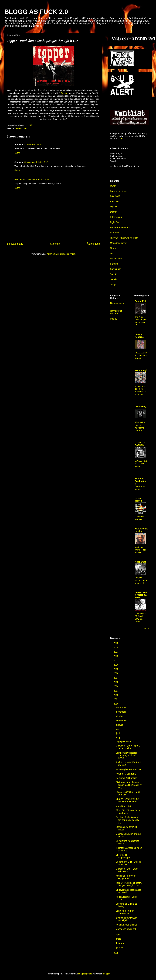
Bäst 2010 (115, 202)
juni (118, 733)
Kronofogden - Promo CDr (129, 769)
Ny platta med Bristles (126, 925)
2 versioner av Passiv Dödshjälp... (126, 919)
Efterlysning (116, 217)
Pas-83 (114, 319)
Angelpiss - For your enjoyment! (126, 877)
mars (119, 939)
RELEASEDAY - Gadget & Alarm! (141, 355)
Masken (18, 180)
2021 (116, 660)
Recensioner (21, 128)
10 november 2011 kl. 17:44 (36, 162)
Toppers (64, 93)
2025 (116, 643)
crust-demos (138, 500)
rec (112, 253)
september (122, 720)
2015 (116, 682)
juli (118, 729)
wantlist (114, 279)
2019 (116, 669)
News (113, 248)
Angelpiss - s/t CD (125, 741)
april (119, 935)
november (121, 712)
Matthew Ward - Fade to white (141, 550)
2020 (116, 665)
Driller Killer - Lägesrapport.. (124, 856)
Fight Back (115, 222)
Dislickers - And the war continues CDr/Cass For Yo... (129, 785)
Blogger (106, 974)
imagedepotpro (85, 974)
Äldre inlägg (93, 244)
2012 (116, 695)
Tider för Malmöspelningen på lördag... (129, 849)
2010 (116, 704)
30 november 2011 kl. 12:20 (36, 180)
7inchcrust (140, 562)
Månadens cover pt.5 (126, 929)
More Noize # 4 (123, 806)
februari (120, 943)
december (121, 707)
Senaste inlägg (15, 244)
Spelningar (115, 269)
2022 (116, 656)
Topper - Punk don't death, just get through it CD (129, 884)
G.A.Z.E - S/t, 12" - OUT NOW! (141, 464)
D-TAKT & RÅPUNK (140, 444)
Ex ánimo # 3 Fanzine (126, 778)
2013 (116, 691)
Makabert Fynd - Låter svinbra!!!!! (127, 870)
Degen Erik (141, 301)
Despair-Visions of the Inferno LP (141, 580)
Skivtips (114, 264)
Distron (114, 212)
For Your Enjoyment (120, 227)
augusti (120, 725)
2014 (116, 686)
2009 (116, 953)
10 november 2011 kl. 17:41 (36, 144)
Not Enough (141, 370)
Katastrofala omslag (141, 530)
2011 (116, 699)
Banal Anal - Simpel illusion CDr (125, 912)
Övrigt (113, 285)
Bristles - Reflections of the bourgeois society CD (127, 820)
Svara (17, 153)
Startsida (55, 244)
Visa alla (146, 629)
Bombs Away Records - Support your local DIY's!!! (127, 756)
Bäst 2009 (115, 196)
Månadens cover (118, 243)
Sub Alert (115, 274)
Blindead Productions (141, 481)
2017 (116, 678)
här (120, 139)
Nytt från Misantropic (126, 774)
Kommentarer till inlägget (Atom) (61, 254)
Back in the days (118, 191)
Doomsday (140, 407)
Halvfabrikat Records (116, 312)
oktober (120, 716)
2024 (116, 647)
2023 (116, 652)
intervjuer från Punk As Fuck (124, 238)
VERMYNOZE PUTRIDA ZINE (141, 595)
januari (120, 948)
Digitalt (114, 207)
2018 (116, 673)
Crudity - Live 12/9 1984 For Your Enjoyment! (127, 800)
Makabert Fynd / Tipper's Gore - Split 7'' (128, 747)
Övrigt (113, 186)
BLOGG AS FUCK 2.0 (36, 12)
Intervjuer (115, 233)
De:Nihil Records (139, 336)
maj (118, 738)
